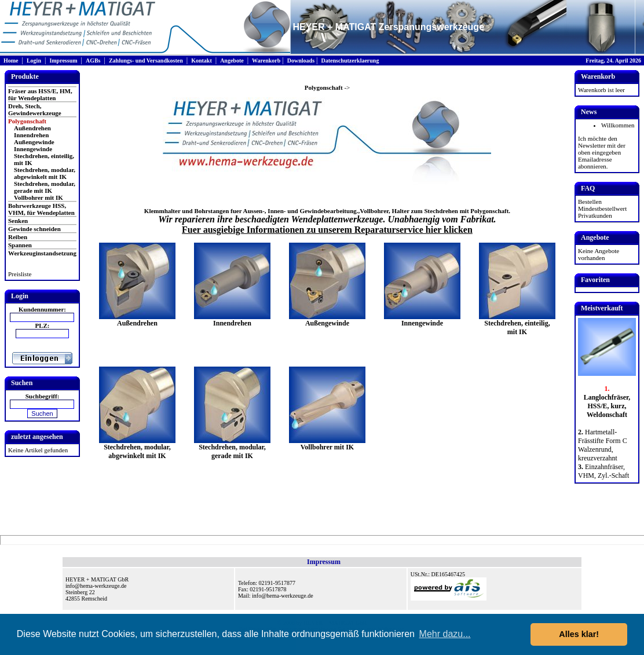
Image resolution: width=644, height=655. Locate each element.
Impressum (63, 61)
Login (34, 61)
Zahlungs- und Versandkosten (146, 61)
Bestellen (590, 202)
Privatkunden (595, 215)
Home (11, 61)
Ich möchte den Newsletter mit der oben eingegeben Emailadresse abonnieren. (602, 152)
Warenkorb (266, 61)
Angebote (232, 61)
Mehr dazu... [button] (445, 634)
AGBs (93, 61)
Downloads (301, 61)
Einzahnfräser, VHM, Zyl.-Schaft (603, 471)
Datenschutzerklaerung (350, 61)
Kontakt (202, 61)
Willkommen (618, 125)
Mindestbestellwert (602, 208)
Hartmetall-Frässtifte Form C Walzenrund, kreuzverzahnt (603, 445)
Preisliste (20, 274)
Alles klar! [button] (579, 634)
